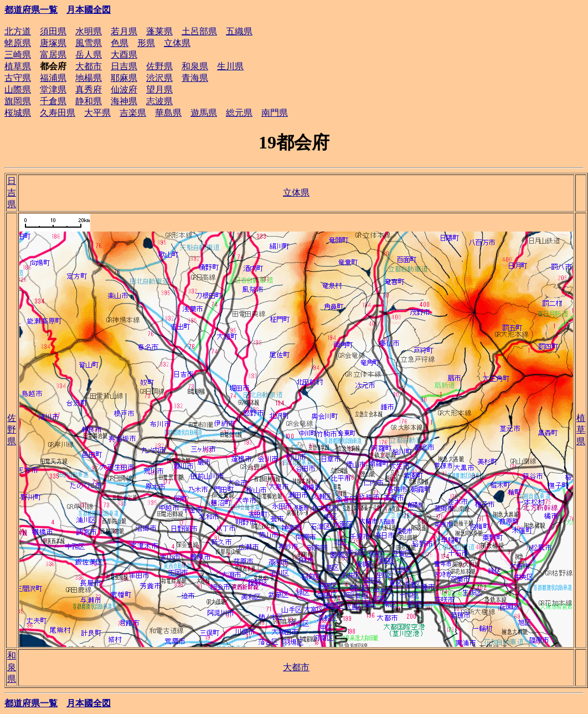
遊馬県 (204, 113)
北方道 (18, 31)
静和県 (89, 101)
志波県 (159, 101)
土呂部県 (199, 31)
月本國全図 (89, 10)
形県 (146, 43)
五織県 (239, 31)
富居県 (53, 55)
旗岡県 (18, 101)
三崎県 (18, 55)
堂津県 (53, 89)
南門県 (275, 113)
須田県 (53, 31)
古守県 (18, 78)
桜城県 (18, 113)
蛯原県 (18, 43)
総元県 (239, 113)
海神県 (124, 101)
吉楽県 (133, 113)
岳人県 (89, 55)
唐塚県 (53, 43)
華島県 (168, 113)
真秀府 (89, 89)
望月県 (159, 89)
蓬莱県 (159, 31)
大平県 (97, 113)
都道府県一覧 (31, 10)
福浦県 (53, 78)
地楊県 (89, 78)
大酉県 (124, 55)
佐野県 (159, 66)
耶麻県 (124, 78)
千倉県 (53, 101)
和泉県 (195, 66)
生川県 (230, 66)
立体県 (177, 43)
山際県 (18, 89)
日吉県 (124, 66)
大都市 (89, 66)
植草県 (18, 66)
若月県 (124, 31)
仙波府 (124, 89)
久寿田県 (58, 113)
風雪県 (89, 43)
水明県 (89, 31)
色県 (120, 43)
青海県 (195, 78)
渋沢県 (159, 78)
